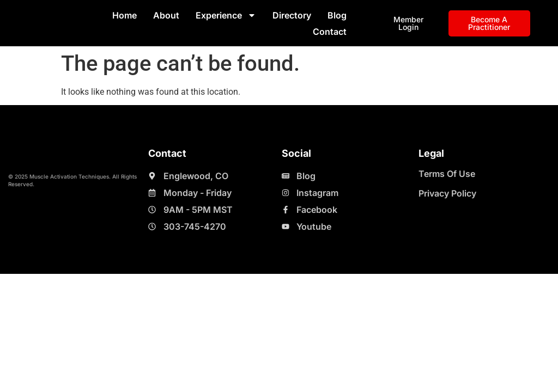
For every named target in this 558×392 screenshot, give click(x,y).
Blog (337, 15)
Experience (226, 15)
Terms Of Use (447, 174)
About (166, 15)
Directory (292, 15)
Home (125, 15)
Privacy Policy (447, 193)
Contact (330, 32)
